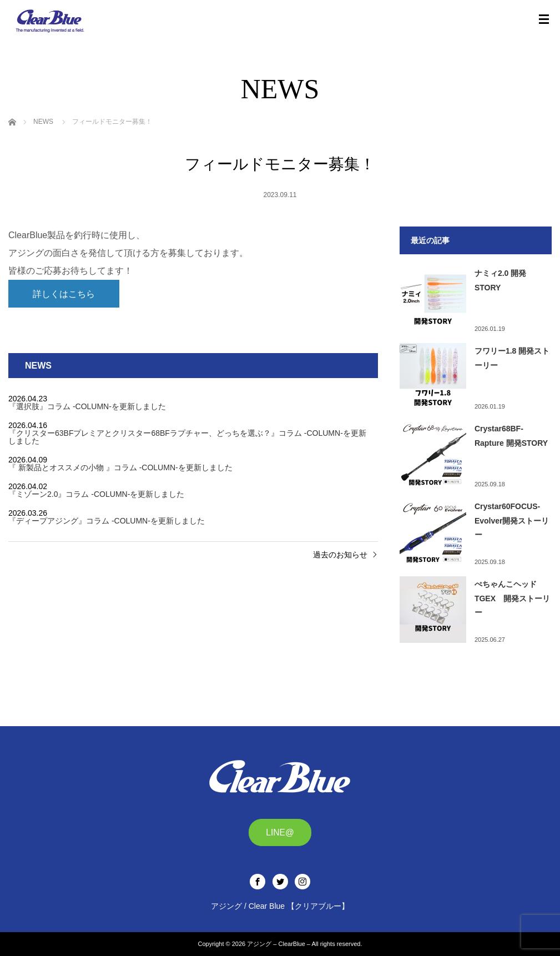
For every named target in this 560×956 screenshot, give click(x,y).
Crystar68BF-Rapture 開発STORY (511, 436)
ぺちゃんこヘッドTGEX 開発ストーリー (512, 598)
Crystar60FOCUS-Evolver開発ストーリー (512, 520)
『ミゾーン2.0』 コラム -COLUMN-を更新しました (96, 494)
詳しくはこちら (64, 294)
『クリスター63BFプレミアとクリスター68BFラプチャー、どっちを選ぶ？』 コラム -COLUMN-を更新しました (187, 437)
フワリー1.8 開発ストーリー (512, 358)
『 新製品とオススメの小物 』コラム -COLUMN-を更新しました (120, 467)
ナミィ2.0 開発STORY (500, 280)
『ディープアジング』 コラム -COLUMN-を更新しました (107, 521)
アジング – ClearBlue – (279, 944)
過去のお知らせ (340, 555)
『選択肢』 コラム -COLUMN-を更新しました (87, 406)
